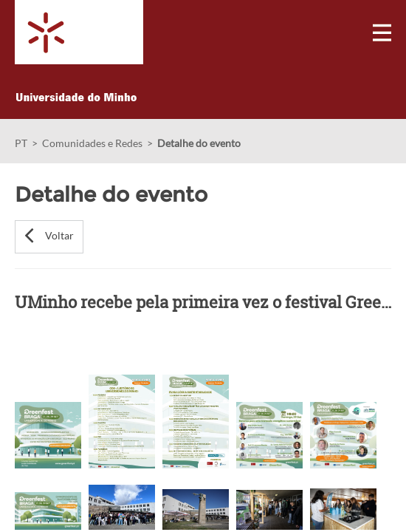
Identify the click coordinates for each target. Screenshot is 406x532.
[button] (49, 237)
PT (21, 143)
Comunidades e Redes (92, 143)
